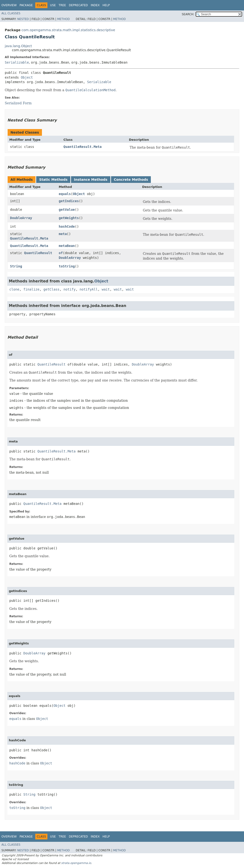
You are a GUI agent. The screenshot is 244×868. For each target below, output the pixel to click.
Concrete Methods (131, 180)
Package (26, 5)
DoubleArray (21, 218)
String (16, 266)
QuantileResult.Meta (82, 147)
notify (70, 289)
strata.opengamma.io (76, 863)
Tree (62, 5)
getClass (51, 289)
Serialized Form (18, 103)
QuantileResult (38, 253)
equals (65, 194)
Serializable (17, 62)
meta (63, 234)
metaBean (67, 246)
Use (53, 5)
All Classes (11, 13)
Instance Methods (91, 180)
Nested (23, 19)
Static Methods (53, 180)
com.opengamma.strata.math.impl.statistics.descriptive (68, 30)
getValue (67, 210)
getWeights (69, 218)
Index (95, 5)
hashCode (67, 226)
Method (64, 19)
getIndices (69, 201)
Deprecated (78, 5)
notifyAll (89, 289)
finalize (31, 289)
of (61, 253)
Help (106, 5)
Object (27, 77)
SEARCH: (188, 14)
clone (14, 289)
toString (67, 266)
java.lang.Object (18, 46)
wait (106, 289)
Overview (9, 5)
